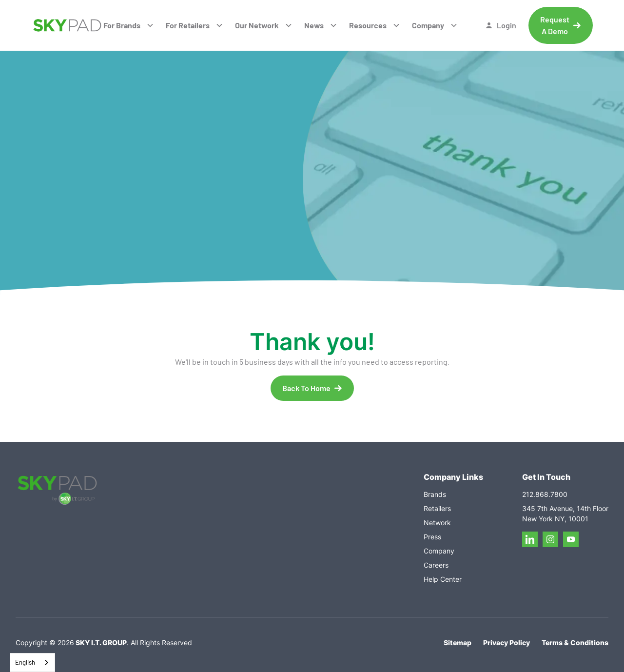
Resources (368, 25)
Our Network (257, 25)
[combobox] (32, 662)
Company (428, 25)
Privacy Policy (507, 642)
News (314, 25)
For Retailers (188, 25)
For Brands (122, 25)
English (25, 662)
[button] (129, 25)
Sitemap (458, 642)
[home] (67, 25)
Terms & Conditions (575, 642)
